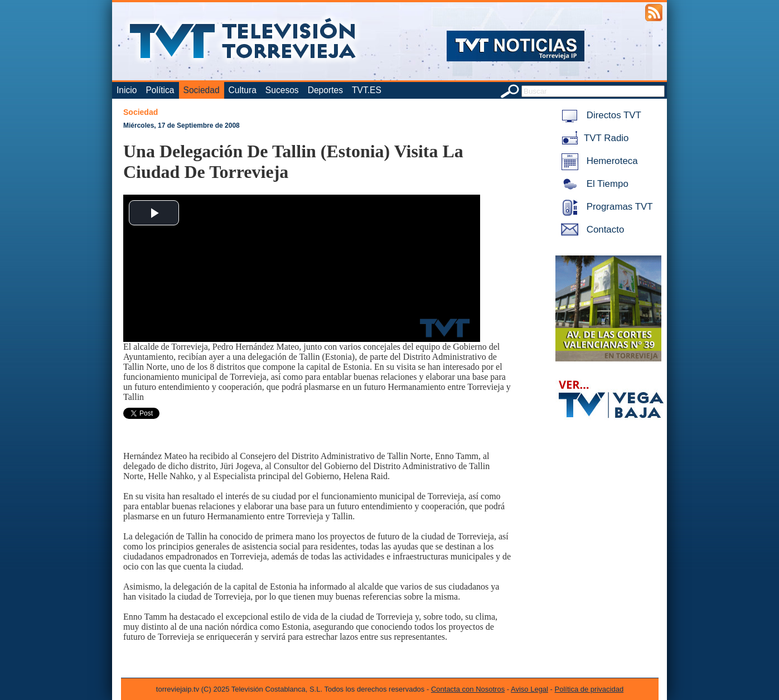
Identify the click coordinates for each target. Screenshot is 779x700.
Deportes (325, 90)
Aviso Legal (529, 689)
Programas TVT (605, 207)
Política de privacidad (589, 689)
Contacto (591, 230)
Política (160, 90)
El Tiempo (593, 184)
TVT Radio (593, 138)
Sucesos (282, 90)
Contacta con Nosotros (468, 689)
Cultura (243, 90)
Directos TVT (599, 115)
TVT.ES (367, 90)
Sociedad (202, 90)
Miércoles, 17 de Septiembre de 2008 (182, 125)
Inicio (127, 90)
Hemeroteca (597, 161)
